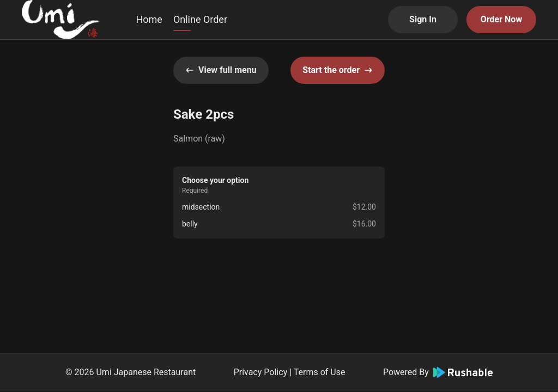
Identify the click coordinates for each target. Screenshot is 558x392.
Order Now (501, 19)
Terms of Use (320, 372)
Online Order (200, 19)
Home (149, 19)
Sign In (423, 19)
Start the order (338, 70)
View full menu (221, 70)
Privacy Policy (261, 372)
